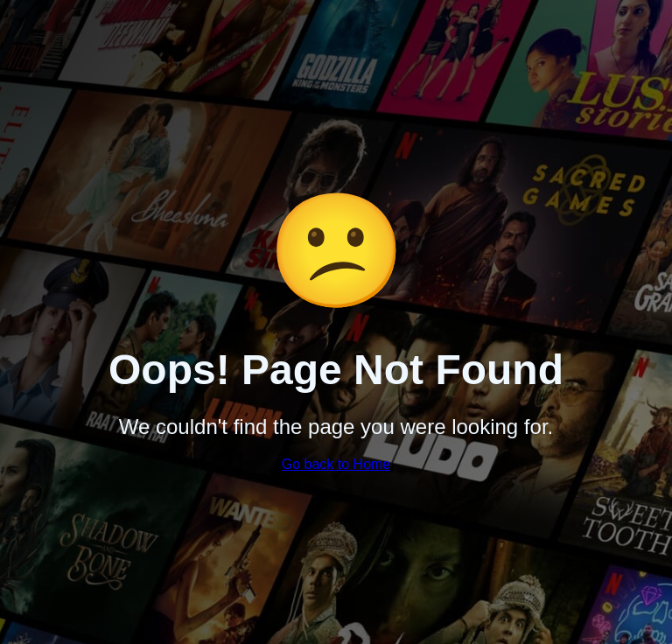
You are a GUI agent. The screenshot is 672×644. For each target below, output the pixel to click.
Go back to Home (336, 464)
